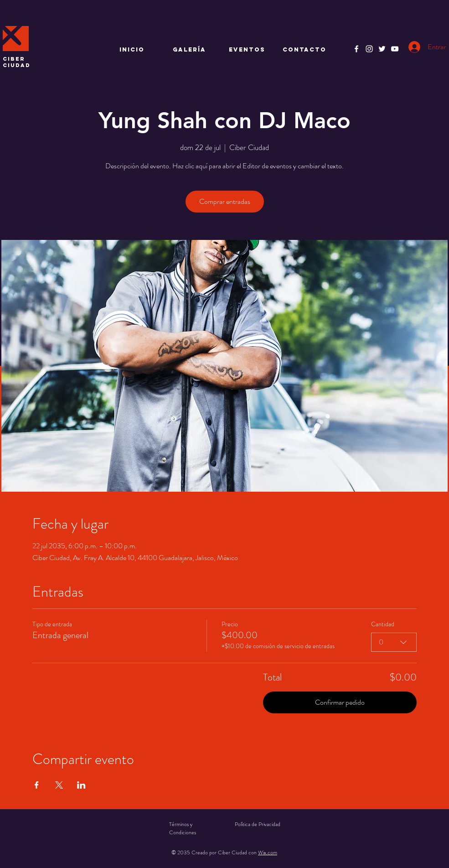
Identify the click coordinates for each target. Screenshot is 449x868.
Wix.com (268, 852)
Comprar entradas (225, 201)
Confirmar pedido (340, 702)
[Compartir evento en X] (59, 785)
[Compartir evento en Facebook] (37, 785)
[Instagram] (369, 49)
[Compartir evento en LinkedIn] (81, 785)
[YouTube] (395, 49)
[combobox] (394, 642)
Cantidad (383, 624)
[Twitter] (382, 49)
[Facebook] (356, 49)
